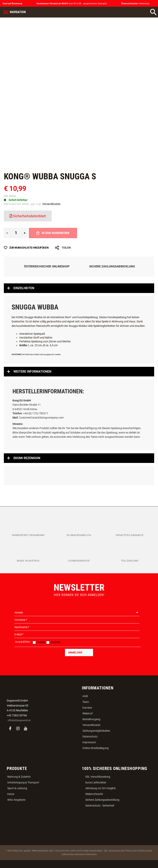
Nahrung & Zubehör (19, 777)
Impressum (89, 742)
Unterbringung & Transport (23, 782)
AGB (85, 696)
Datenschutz (90, 737)
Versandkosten (91, 725)
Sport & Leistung (17, 788)
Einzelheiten (24, 288)
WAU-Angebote (16, 800)
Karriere (87, 708)
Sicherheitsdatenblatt (28, 216)
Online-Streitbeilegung (96, 748)
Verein (41, 642)
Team (86, 702)
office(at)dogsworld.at (19, 720)
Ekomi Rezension (27, 458)
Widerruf (88, 713)
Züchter (56, 642)
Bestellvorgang (91, 719)
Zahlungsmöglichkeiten (96, 731)
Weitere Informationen (32, 372)
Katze (11, 794)
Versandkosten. (52, 204)
